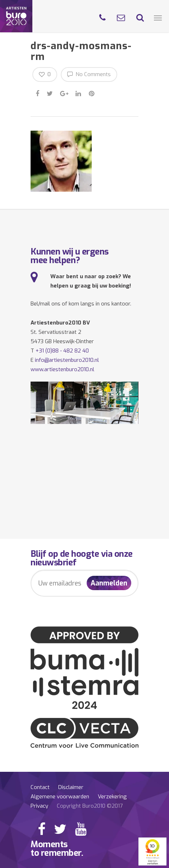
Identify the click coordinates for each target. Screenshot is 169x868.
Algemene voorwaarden (60, 797)
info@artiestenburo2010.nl (67, 360)
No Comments (89, 74)
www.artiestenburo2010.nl (62, 369)
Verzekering (112, 797)
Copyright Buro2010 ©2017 (90, 806)
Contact (40, 787)
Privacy (39, 806)
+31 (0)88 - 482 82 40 (62, 351)
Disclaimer (71, 787)
